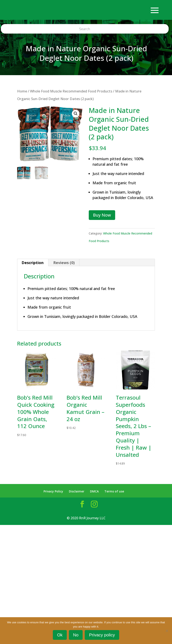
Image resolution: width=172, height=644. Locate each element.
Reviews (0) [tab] (64, 263)
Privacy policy (102, 635)
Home (22, 91)
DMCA (94, 491)
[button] (76, 114)
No (76, 635)
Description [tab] (33, 263)
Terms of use (114, 491)
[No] (167, 631)
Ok (60, 635)
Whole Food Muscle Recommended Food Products (71, 91)
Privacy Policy (53, 491)
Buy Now (102, 215)
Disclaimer (77, 491)
